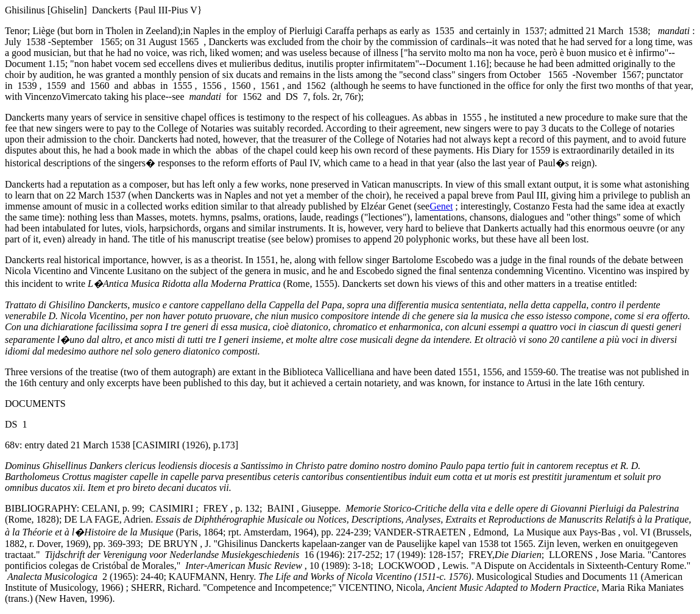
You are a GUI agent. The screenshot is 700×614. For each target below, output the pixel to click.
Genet (441, 206)
